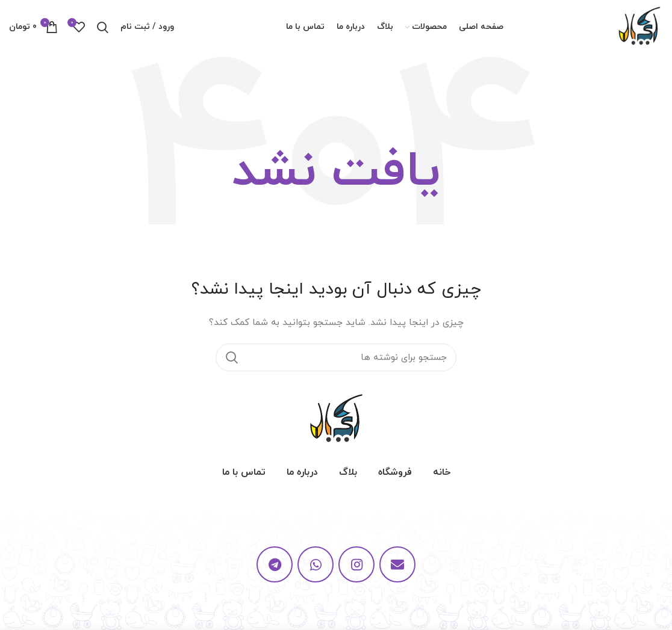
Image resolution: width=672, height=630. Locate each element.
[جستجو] (336, 357)
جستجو (232, 357)
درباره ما (302, 472)
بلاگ (348, 472)
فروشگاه (395, 472)
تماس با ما (244, 472)
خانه (442, 472)
